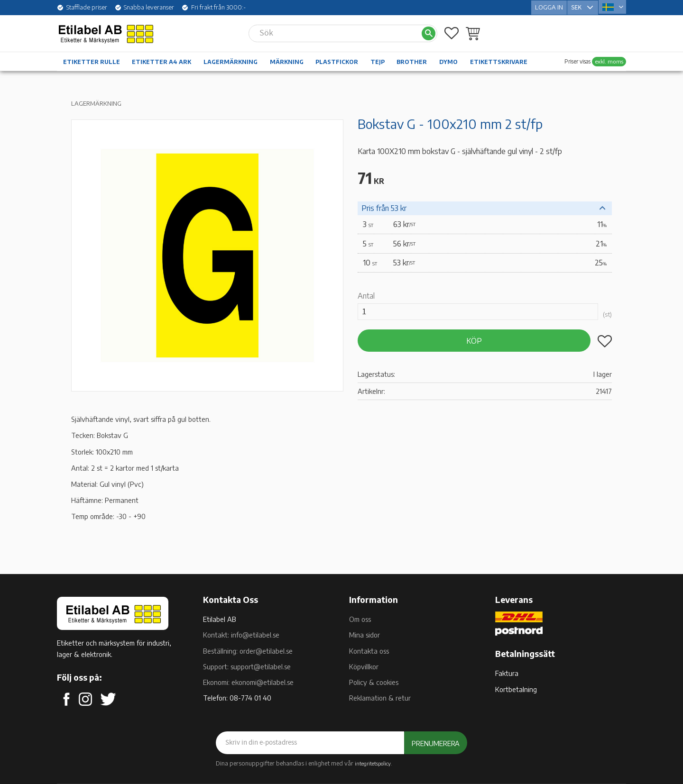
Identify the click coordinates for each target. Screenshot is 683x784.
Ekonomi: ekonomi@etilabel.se (248, 682)
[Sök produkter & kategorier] (335, 32)
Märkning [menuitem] (287, 61)
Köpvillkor (364, 666)
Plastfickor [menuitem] (337, 61)
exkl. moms (609, 60)
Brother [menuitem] (412, 61)
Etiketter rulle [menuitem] (92, 61)
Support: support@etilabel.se (247, 666)
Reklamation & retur (380, 698)
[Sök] (429, 32)
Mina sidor (365, 635)
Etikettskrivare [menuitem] (499, 61)
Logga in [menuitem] (549, 7)
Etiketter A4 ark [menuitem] (162, 61)
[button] (452, 32)
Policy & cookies (374, 682)
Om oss (360, 619)
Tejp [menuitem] (378, 61)
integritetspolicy (373, 763)
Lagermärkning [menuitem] (231, 61)
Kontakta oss (369, 651)
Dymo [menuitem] (448, 61)
